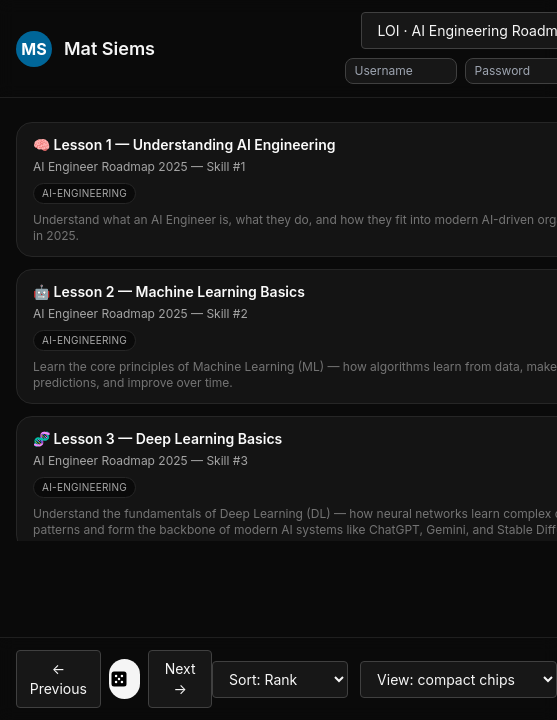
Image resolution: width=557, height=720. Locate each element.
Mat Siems (109, 48)
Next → (180, 678)
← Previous (58, 678)
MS (33, 49)
